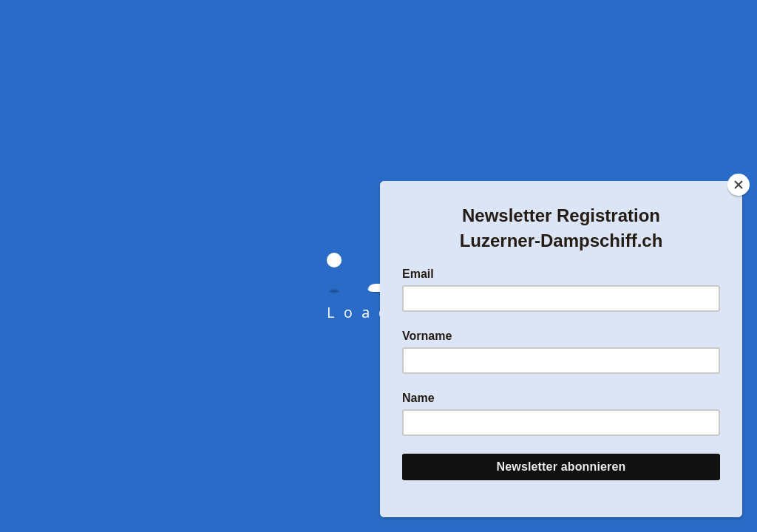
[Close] (739, 185)
